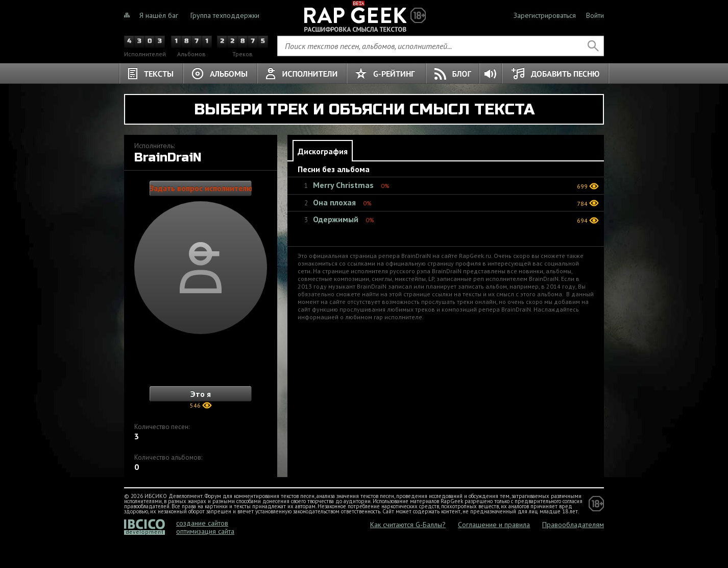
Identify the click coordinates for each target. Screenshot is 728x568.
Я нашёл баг (159, 15)
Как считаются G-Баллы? (408, 525)
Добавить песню (555, 74)
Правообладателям (573, 525)
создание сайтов (202, 523)
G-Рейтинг (386, 74)
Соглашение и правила (494, 525)
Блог (453, 74)
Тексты (151, 74)
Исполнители (302, 74)
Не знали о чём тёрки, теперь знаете (364, 15)
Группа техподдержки (225, 15)
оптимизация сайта (205, 531)
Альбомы (220, 74)
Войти (595, 15)
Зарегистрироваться (545, 15)
